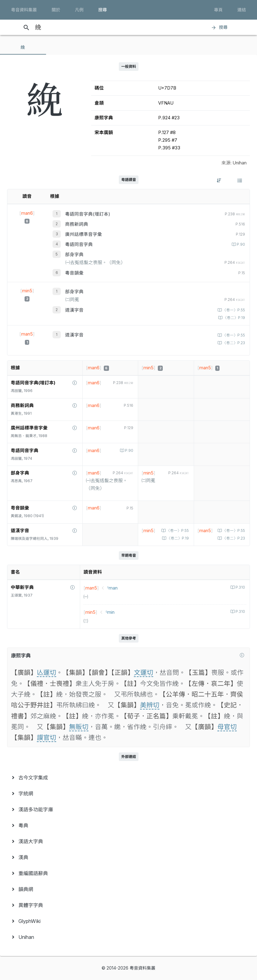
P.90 (240, 244)
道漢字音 (74, 310)
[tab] (23, 47)
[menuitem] (128, 778)
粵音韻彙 (74, 273)
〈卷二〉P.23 (233, 343)
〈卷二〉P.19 (234, 318)
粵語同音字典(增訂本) (88, 214)
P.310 (240, 587)
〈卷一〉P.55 (233, 310)
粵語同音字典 (79, 244)
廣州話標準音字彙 (84, 234)
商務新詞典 (77, 224)
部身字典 (74, 255)
